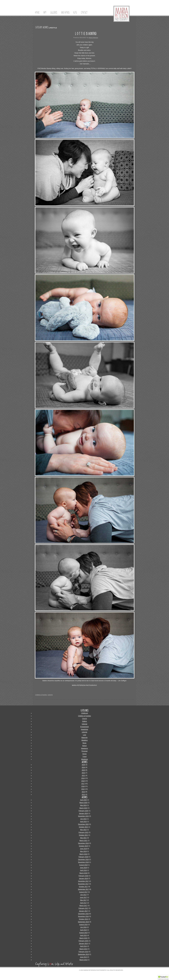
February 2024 (83, 811)
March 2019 (83, 854)
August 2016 (83, 925)
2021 (83, 776)
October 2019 (83, 846)
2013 (83, 794)
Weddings (84, 759)
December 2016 (83, 914)
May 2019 (83, 851)
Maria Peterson (93, 38)
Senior (85, 754)
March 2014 (83, 949)
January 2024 (83, 813)
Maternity (84, 738)
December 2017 (83, 881)
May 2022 (83, 830)
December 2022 (83, 824)
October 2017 (83, 887)
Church (85, 719)
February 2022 (83, 832)
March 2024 (83, 808)
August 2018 (83, 865)
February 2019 (83, 857)
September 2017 (83, 889)
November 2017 (83, 884)
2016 (83, 786)
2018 (83, 781)
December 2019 (83, 843)
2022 (83, 773)
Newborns (84, 748)
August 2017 (83, 892)
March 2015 (83, 938)
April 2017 (83, 903)
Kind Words (65, 13)
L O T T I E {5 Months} (86, 34)
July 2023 (83, 819)
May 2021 (83, 838)
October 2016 (83, 919)
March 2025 (83, 803)
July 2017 (83, 895)
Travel (85, 757)
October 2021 (83, 835)
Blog (75, 13)
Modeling (85, 740)
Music (84, 743)
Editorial (84, 724)
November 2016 (83, 916)
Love (84, 735)
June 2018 (83, 868)
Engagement (84, 727)
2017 (83, 784)
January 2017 (83, 911)
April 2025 (83, 800)
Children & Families (41, 695)
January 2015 (83, 944)
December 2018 (83, 860)
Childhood (84, 713)
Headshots (84, 729)
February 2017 (83, 908)
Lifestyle (50, 695)
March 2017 (83, 906)
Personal (84, 751)
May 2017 (83, 900)
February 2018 (83, 876)
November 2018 (83, 862)
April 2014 (83, 946)
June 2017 (83, 897)
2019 (83, 778)
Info (45, 13)
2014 (83, 792)
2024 (83, 767)
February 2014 (83, 952)
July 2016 (83, 927)
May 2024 (83, 805)
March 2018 (83, 873)
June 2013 (83, 957)
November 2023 (83, 816)
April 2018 (83, 870)
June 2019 (83, 849)
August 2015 (83, 933)
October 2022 (83, 827)
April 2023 (83, 822)
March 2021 (83, 841)
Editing (85, 721)
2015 (83, 789)
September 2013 (83, 954)
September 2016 (83, 922)
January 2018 (83, 879)
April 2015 (83, 935)
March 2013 (83, 960)
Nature (84, 746)
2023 (83, 770)
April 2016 (83, 930)
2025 (83, 765)
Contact (84, 13)
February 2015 (83, 941)
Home (37, 13)
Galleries (54, 13)
